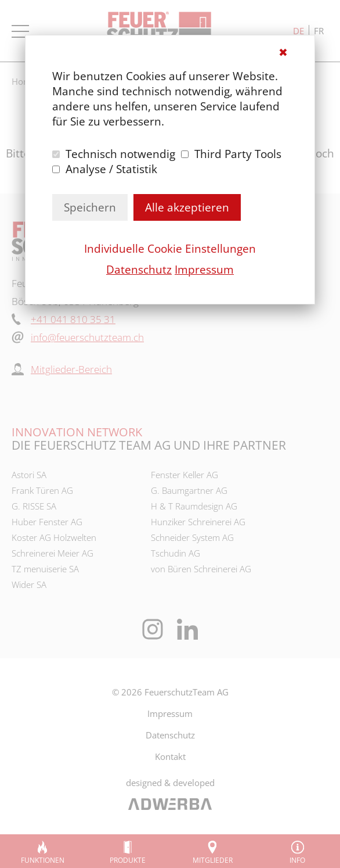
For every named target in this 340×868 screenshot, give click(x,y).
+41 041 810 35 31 (73, 319)
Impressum (204, 270)
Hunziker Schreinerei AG (198, 522)
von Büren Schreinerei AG (201, 569)
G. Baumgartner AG (189, 490)
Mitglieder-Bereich (71, 369)
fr (319, 31)
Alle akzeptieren (187, 207)
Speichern (90, 207)
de (299, 31)
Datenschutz (139, 270)
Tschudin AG (176, 553)
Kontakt (170, 756)
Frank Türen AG (42, 490)
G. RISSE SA (34, 506)
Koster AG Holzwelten (54, 537)
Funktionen (43, 860)
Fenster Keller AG (185, 475)
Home (24, 81)
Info (297, 860)
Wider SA (29, 584)
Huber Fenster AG (47, 522)
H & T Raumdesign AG (194, 506)
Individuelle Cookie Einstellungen (170, 249)
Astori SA (29, 475)
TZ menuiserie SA (45, 569)
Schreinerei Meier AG (53, 553)
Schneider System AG (192, 537)
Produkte (128, 860)
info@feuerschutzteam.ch (87, 337)
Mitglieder (213, 860)
